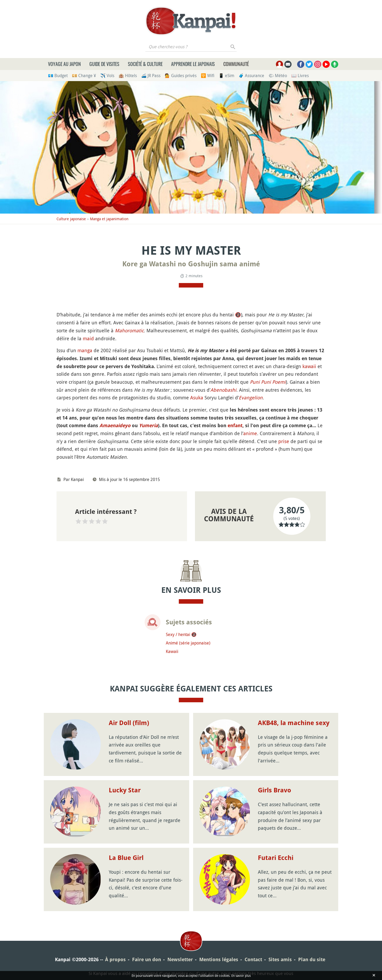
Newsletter (180, 959)
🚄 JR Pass (151, 76)
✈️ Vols (107, 76)
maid (88, 338)
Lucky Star (125, 790)
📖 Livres (300, 76)
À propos (115, 959)
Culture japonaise (71, 219)
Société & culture (145, 64)
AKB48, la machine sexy (294, 723)
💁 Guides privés (181, 76)
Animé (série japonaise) (188, 643)
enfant (235, 425)
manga (85, 350)
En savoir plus (241, 975)
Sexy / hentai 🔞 (181, 634)
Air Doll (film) (129, 723)
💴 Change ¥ (84, 76)
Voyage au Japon (64, 64)
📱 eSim (226, 76)
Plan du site (312, 959)
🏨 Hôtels (128, 76)
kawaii (309, 366)
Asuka (197, 398)
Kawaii (172, 651)
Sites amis (280, 959)
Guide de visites (104, 64)
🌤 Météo (278, 76)
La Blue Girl (126, 858)
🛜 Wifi (208, 76)
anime (250, 433)
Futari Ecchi (276, 858)
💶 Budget (58, 76)
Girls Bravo (274, 790)
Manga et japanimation (109, 219)
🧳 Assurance (251, 76)
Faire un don (147, 959)
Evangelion (251, 398)
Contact (253, 959)
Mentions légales (219, 959)
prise (284, 441)
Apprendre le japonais (193, 64)
